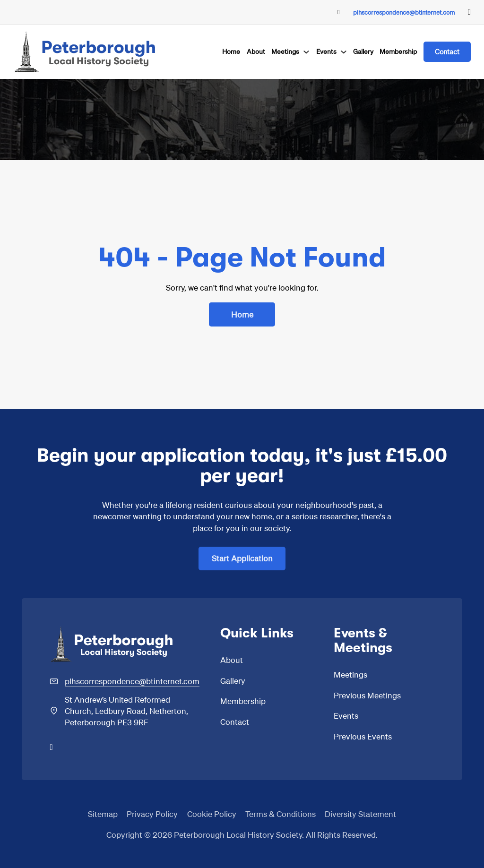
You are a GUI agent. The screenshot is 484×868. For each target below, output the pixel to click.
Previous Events (363, 736)
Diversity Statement (360, 814)
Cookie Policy (212, 814)
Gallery (363, 51)
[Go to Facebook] (469, 12)
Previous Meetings (367, 695)
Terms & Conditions (281, 814)
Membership (398, 51)
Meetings (285, 51)
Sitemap (103, 814)
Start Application (242, 558)
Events (326, 51)
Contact (447, 52)
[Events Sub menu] (344, 52)
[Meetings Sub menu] (306, 52)
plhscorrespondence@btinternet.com (404, 12)
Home (231, 51)
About (256, 51)
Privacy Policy (152, 814)
